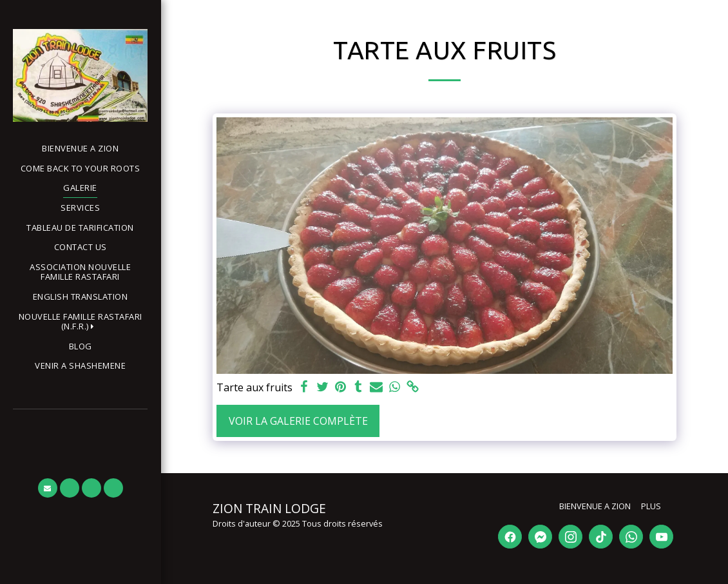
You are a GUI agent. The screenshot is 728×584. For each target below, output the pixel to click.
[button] (80, 322)
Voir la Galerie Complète (298, 421)
